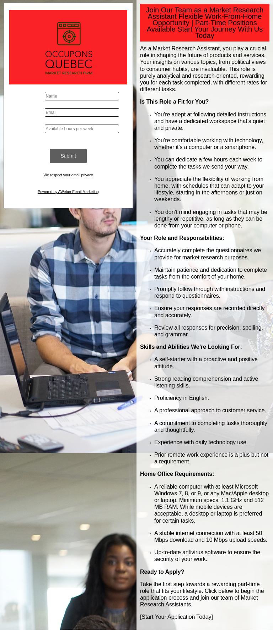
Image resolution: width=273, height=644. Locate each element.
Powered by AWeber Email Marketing (68, 192)
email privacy (82, 175)
